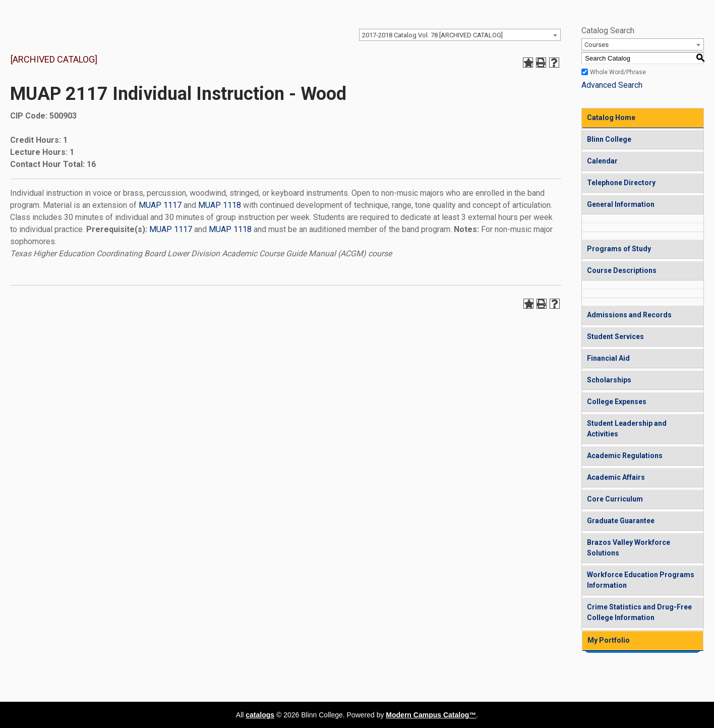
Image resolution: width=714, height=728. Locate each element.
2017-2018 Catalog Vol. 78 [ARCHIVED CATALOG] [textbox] (432, 35)
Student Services (615, 337)
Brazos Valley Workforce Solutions (629, 548)
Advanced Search (612, 85)
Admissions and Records (629, 315)
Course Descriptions (622, 270)
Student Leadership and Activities (627, 429)
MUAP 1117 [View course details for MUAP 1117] (160, 205)
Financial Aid (608, 358)
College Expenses (617, 402)
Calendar (602, 161)
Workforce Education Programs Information (641, 580)
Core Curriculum (615, 499)
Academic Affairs (616, 477)
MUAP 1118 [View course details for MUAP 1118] (220, 205)
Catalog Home (611, 118)
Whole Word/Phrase (618, 72)
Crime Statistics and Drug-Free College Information (639, 612)
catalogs (260, 715)
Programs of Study (619, 249)
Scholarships (609, 380)
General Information (621, 204)
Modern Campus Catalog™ (431, 715)
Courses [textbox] (597, 45)
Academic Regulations (625, 456)
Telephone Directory (621, 183)
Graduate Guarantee (621, 521)
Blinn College (609, 139)
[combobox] (460, 35)
